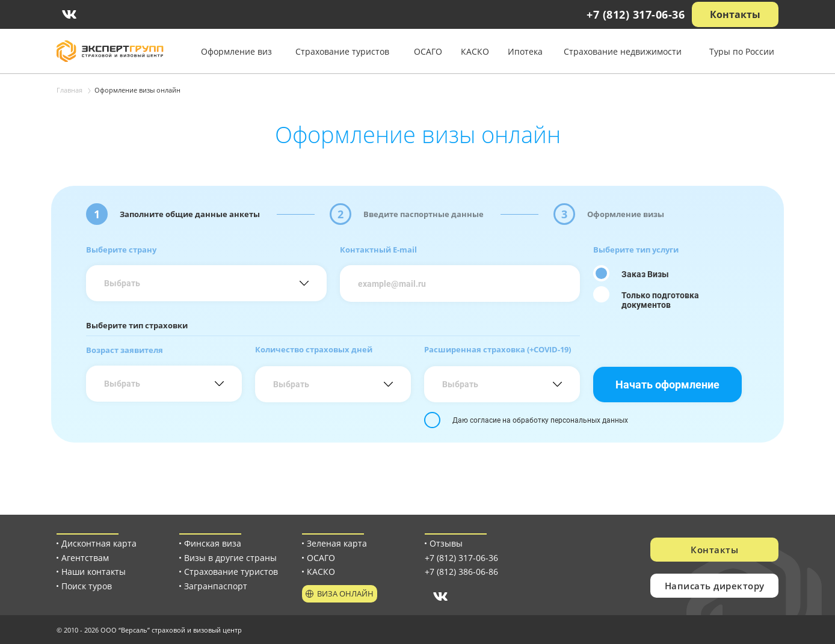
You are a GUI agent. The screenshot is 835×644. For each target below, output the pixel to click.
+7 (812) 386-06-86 (461, 572)
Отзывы (446, 543)
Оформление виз (236, 51)
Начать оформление (667, 384)
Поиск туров (87, 586)
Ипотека (525, 51)
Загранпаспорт (216, 586)
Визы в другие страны (230, 558)
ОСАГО (428, 51)
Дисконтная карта (99, 543)
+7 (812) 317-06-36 (636, 14)
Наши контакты (94, 572)
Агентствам (85, 558)
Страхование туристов (342, 51)
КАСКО (475, 51)
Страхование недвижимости (623, 51)
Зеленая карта (337, 543)
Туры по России (742, 51)
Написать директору (715, 586)
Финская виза (213, 543)
